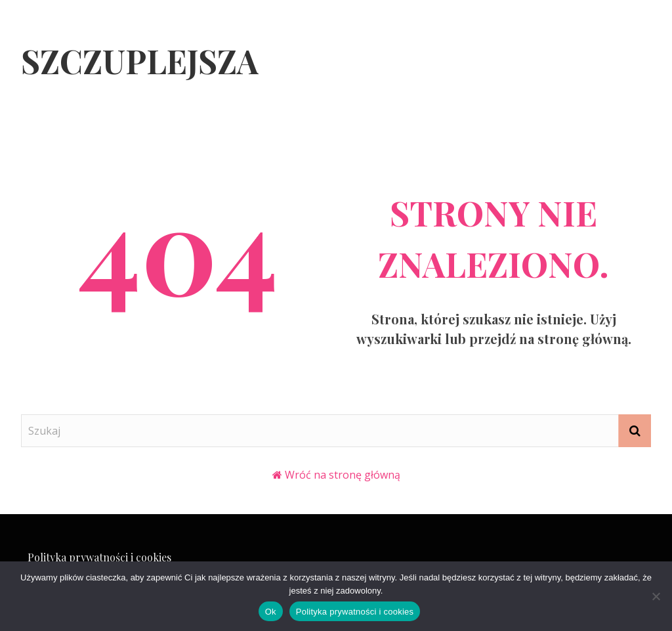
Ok (271, 612)
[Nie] (656, 596)
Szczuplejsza (140, 61)
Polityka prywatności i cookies (99, 557)
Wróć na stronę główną (343, 475)
